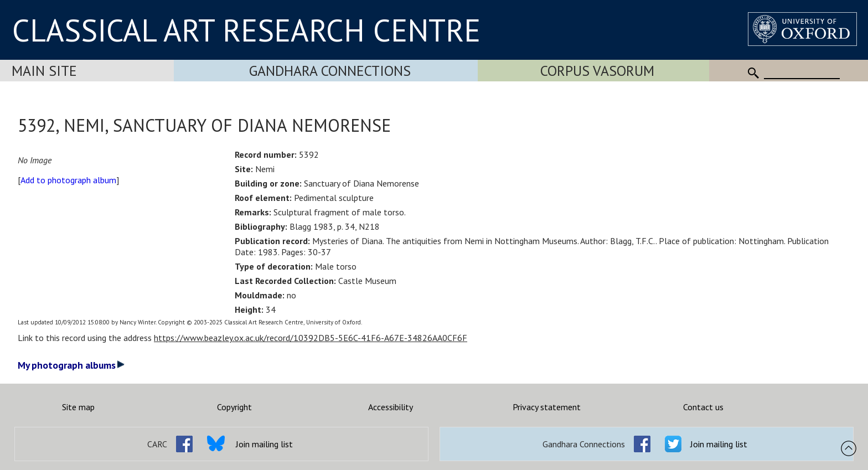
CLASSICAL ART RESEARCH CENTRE (246, 30)
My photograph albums (71, 365)
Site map (78, 407)
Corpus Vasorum (597, 71)
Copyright (234, 407)
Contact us (703, 407)
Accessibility (391, 407)
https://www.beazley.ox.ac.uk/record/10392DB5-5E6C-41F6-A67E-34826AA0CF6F (311, 338)
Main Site (44, 71)
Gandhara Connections (330, 71)
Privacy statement (547, 407)
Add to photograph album (68, 180)
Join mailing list (264, 444)
